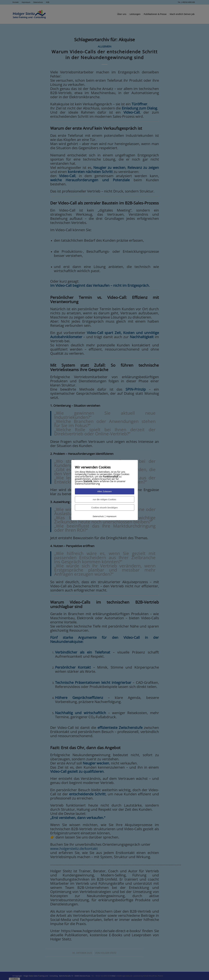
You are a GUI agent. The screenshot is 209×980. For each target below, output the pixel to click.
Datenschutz (98, 516)
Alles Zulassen (105, 491)
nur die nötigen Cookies (105, 499)
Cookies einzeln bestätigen (105, 508)
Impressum (111, 516)
